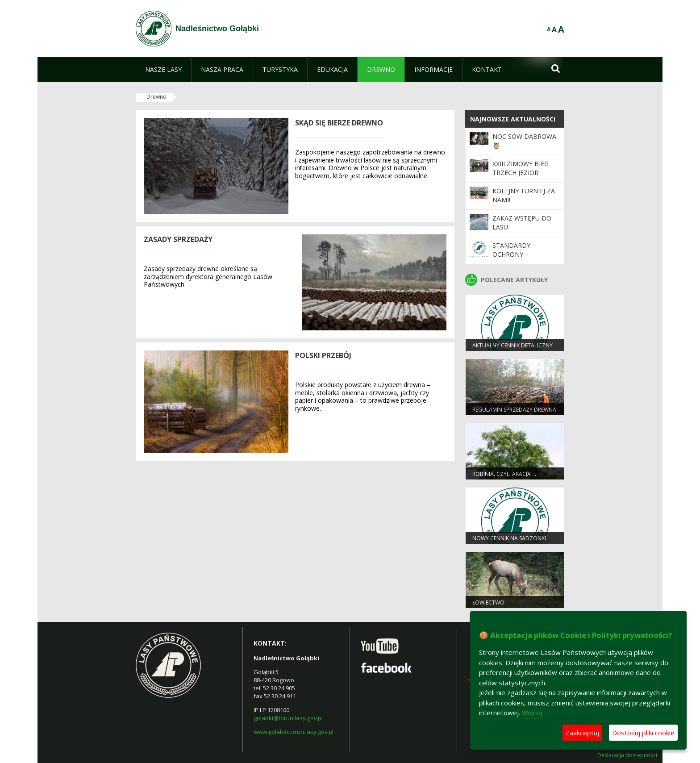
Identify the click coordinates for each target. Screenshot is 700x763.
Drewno (156, 97)
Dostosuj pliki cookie (643, 733)
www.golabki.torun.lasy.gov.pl (294, 732)
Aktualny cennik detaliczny (512, 345)
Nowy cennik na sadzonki (509, 538)
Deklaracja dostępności (627, 755)
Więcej (532, 713)
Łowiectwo (488, 602)
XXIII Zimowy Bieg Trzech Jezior (521, 168)
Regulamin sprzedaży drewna (514, 410)
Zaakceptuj (582, 733)
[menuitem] (163, 70)
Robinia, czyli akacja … (504, 474)
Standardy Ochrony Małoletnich (515, 254)
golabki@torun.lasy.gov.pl (288, 718)
